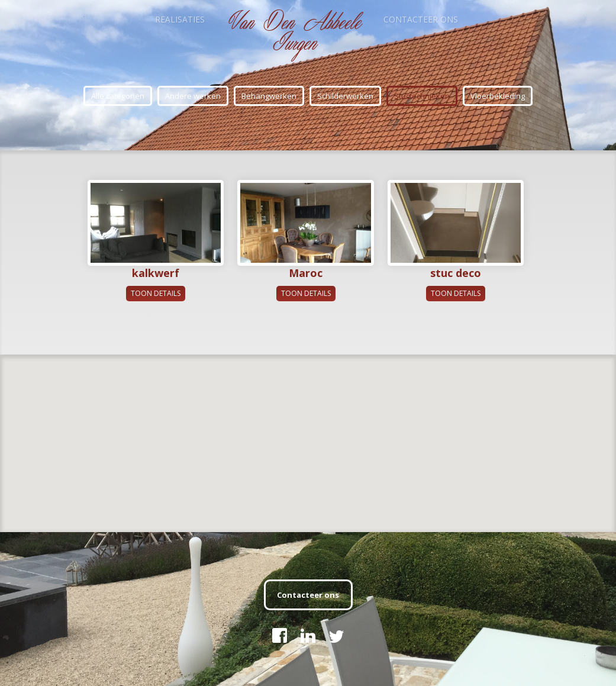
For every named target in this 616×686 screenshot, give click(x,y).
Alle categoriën (118, 96)
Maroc (306, 273)
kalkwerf (156, 273)
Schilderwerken (345, 96)
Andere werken (193, 96)
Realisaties (180, 19)
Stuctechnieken (422, 96)
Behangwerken (269, 96)
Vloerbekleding (498, 96)
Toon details (156, 293)
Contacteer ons (421, 19)
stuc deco (456, 273)
